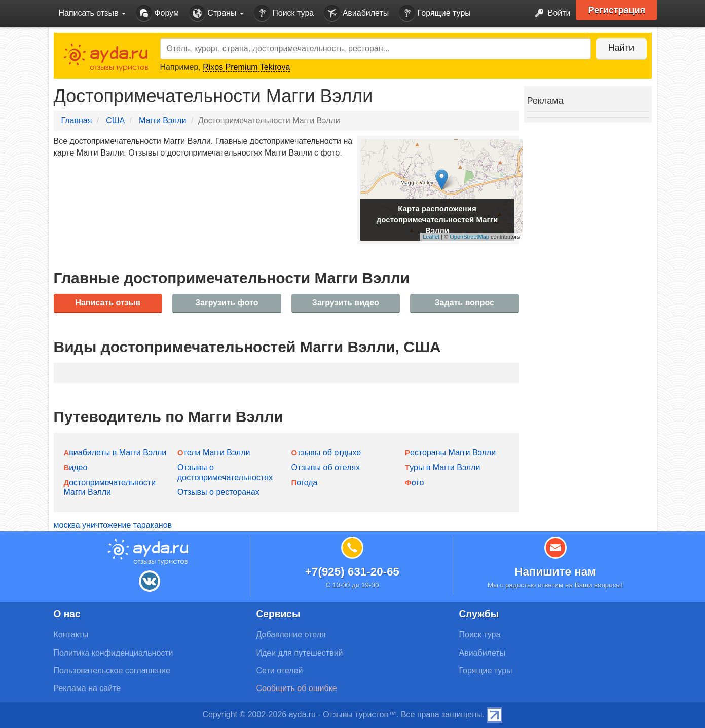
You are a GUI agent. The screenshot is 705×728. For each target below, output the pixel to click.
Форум (157, 13)
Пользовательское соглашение (112, 670)
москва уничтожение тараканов (113, 525)
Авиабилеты (356, 13)
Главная (77, 120)
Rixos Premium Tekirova (246, 67)
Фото (414, 483)
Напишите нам (555, 572)
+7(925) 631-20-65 (352, 572)
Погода (305, 483)
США (115, 120)
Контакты (71, 635)
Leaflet (431, 237)
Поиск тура (284, 13)
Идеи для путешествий (300, 653)
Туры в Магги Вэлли (442, 467)
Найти (621, 48)
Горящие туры (435, 13)
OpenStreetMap (469, 237)
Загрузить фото (227, 303)
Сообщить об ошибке (297, 688)
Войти (550, 13)
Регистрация (617, 10)
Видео (76, 467)
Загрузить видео (346, 303)
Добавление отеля (291, 635)
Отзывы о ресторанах (218, 492)
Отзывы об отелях (326, 467)
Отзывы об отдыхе (326, 453)
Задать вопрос (465, 303)
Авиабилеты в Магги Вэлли (115, 453)
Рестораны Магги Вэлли (450, 453)
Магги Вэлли (163, 120)
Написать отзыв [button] (92, 13)
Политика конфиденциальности (114, 653)
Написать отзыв (108, 303)
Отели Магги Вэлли (214, 453)
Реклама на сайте (87, 688)
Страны (216, 13)
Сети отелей (280, 670)
